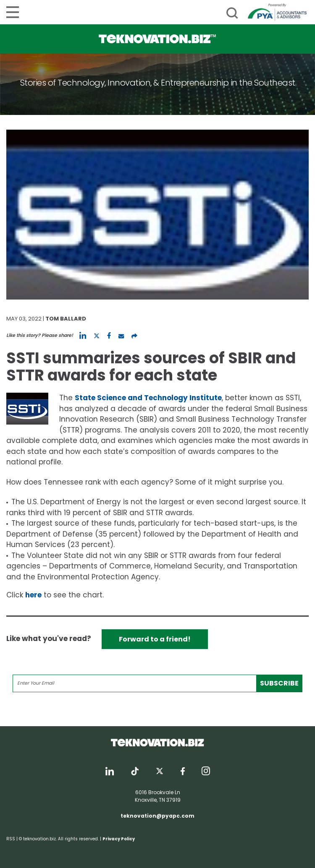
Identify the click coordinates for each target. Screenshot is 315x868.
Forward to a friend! (155, 639)
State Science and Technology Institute (148, 398)
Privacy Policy (119, 839)
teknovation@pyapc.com (157, 816)
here (33, 595)
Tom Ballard (66, 319)
